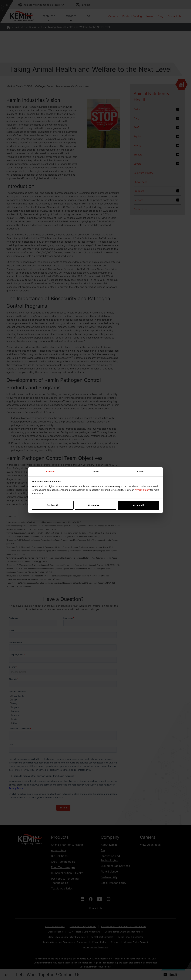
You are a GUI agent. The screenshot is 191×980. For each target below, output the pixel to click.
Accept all (138, 505)
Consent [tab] (51, 472)
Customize (96, 505)
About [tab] (140, 472)
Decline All (53, 505)
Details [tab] (95, 472)
